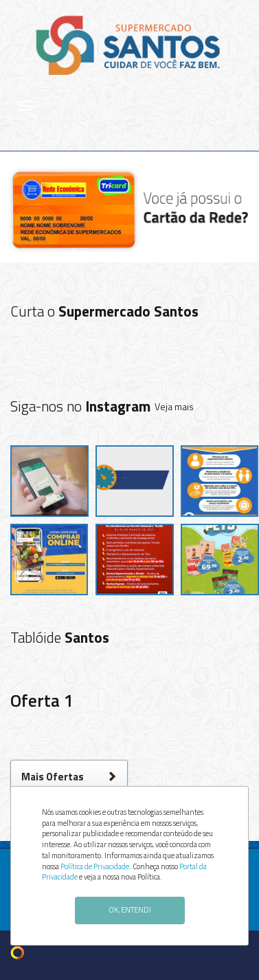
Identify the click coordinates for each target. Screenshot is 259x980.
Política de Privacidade (95, 866)
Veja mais (174, 406)
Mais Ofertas (69, 777)
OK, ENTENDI (130, 910)
